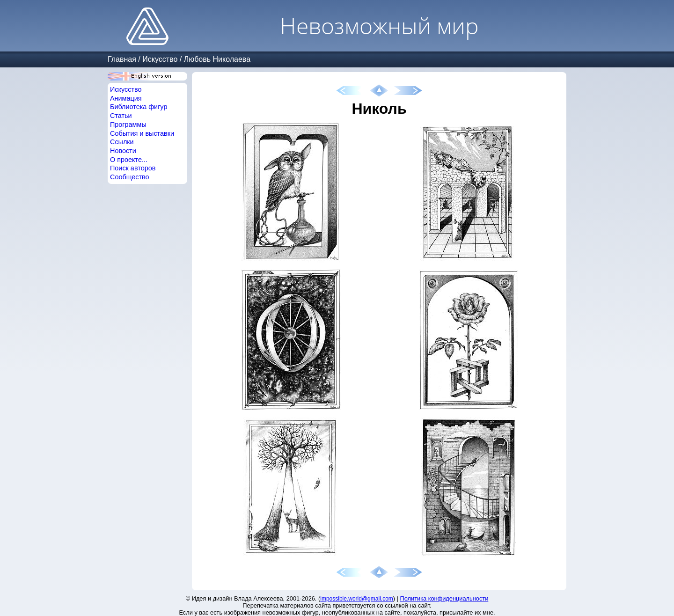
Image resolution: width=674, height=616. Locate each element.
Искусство (160, 59)
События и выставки (142, 133)
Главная (122, 59)
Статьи (121, 116)
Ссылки (122, 142)
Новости (123, 151)
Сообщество (130, 177)
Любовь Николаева (217, 59)
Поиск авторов (133, 168)
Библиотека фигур (139, 107)
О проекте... (129, 160)
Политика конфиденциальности (444, 598)
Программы (128, 125)
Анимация (126, 98)
